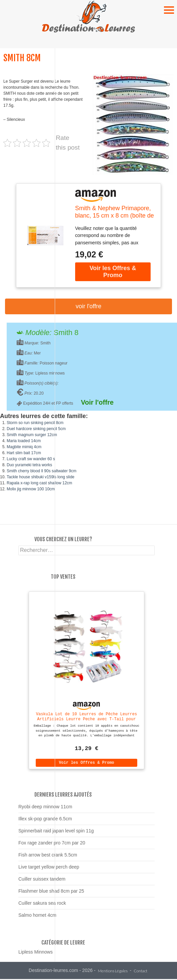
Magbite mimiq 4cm (24, 447)
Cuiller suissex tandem (42, 880)
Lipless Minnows (36, 953)
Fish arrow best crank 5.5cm (48, 856)
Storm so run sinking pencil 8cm (35, 423)
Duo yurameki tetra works (29, 465)
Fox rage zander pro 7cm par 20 (52, 844)
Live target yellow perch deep (49, 868)
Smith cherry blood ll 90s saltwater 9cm (42, 471)
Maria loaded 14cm (24, 441)
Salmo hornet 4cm (37, 916)
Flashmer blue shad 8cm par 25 (51, 892)
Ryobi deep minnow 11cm (45, 808)
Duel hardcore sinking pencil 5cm (36, 429)
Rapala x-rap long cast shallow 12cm (39, 483)
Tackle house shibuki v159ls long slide (41, 477)
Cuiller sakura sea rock (42, 904)
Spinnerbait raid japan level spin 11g (56, 832)
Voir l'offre (88, 306)
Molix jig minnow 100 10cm (31, 489)
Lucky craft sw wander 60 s (31, 459)
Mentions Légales (113, 972)
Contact (140, 972)
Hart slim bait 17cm (24, 453)
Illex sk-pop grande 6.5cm (45, 820)
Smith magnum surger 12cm (32, 435)
